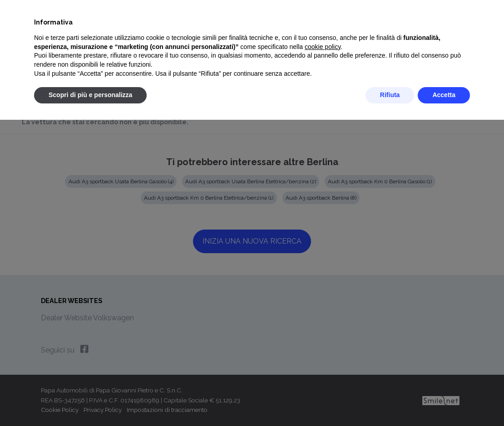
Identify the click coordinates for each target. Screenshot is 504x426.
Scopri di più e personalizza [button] (90, 95)
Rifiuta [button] (390, 95)
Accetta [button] (444, 95)
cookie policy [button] (323, 47)
